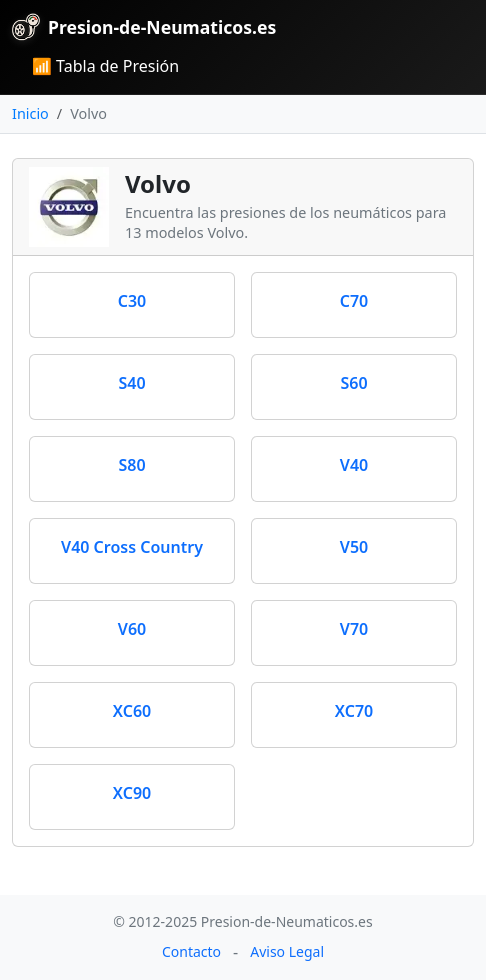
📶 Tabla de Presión (105, 66)
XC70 (354, 711)
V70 (354, 629)
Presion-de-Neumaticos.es (144, 27)
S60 (353, 383)
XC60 (132, 711)
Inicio (30, 113)
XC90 (132, 793)
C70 (354, 301)
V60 (132, 629)
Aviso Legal (287, 951)
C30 (132, 301)
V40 (354, 465)
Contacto (191, 951)
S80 (131, 465)
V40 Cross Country (132, 547)
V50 (354, 547)
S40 (131, 383)
